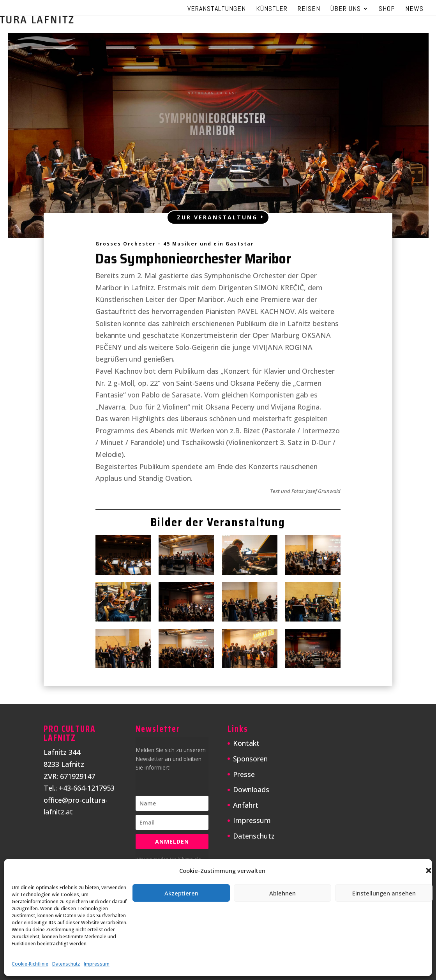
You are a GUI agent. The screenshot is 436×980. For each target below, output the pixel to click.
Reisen (309, 9)
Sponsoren (250, 759)
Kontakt (246, 743)
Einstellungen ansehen (384, 893)
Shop (387, 9)
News (414, 9)
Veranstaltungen (217, 9)
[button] (429, 871)
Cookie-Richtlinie (30, 964)
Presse (244, 774)
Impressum (97, 964)
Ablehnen (282, 893)
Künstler (272, 9)
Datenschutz (66, 964)
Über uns (346, 9)
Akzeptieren (181, 893)
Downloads (251, 789)
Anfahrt (246, 805)
